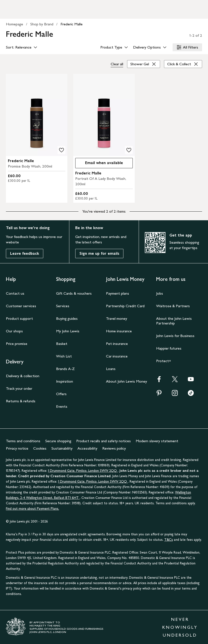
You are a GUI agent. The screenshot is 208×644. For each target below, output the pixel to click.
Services (63, 306)
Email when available (99, 164)
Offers (61, 394)
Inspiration (65, 381)
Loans (111, 369)
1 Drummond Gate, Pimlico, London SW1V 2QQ (83, 471)
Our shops (14, 331)
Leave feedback (25, 253)
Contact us (15, 293)
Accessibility (87, 448)
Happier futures (169, 348)
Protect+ (164, 361)
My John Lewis (68, 331)
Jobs (160, 293)
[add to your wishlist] (61, 150)
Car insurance (117, 356)
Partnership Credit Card (125, 306)
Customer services (21, 306)
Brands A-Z (65, 369)
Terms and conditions (23, 441)
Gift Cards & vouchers (74, 293)
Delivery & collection (23, 376)
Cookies (40, 448)
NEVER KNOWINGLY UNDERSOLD (180, 627)
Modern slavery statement (157, 441)
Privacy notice (17, 448)
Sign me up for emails (99, 253)
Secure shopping (58, 441)
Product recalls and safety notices (104, 441)
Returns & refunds (21, 401)
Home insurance (119, 331)
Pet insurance (117, 344)
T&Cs (169, 540)
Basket (62, 344)
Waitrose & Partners (173, 306)
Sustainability (62, 448)
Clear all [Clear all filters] (117, 64)
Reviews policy (114, 448)
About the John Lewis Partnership (174, 321)
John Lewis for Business (175, 336)
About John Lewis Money (126, 381)
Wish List (64, 356)
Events (62, 406)
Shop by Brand (42, 24)
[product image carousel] (37, 115)
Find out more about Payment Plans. (32, 509)
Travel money (117, 318)
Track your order (19, 388)
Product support (19, 318)
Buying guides (67, 318)
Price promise (17, 344)
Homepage (15, 24)
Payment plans (118, 293)
